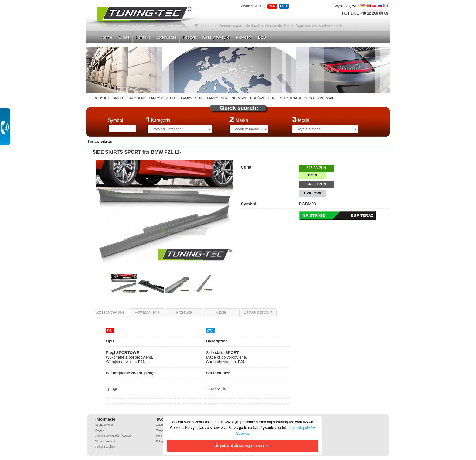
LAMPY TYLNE (192, 98)
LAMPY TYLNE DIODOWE (227, 98)
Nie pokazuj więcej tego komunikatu (243, 446)
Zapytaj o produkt (258, 312)
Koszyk (190, 37)
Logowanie (167, 37)
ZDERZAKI (326, 98)
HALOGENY (136, 98)
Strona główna (107, 8)
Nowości (244, 37)
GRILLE (118, 98)
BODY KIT (102, 98)
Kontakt (143, 37)
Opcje (221, 312)
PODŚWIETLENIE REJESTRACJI (275, 98)
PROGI (309, 98)
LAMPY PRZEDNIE (163, 98)
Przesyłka (184, 312)
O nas (124, 37)
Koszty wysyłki (216, 37)
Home (107, 37)
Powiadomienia (147, 312)
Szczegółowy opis (110, 312)
